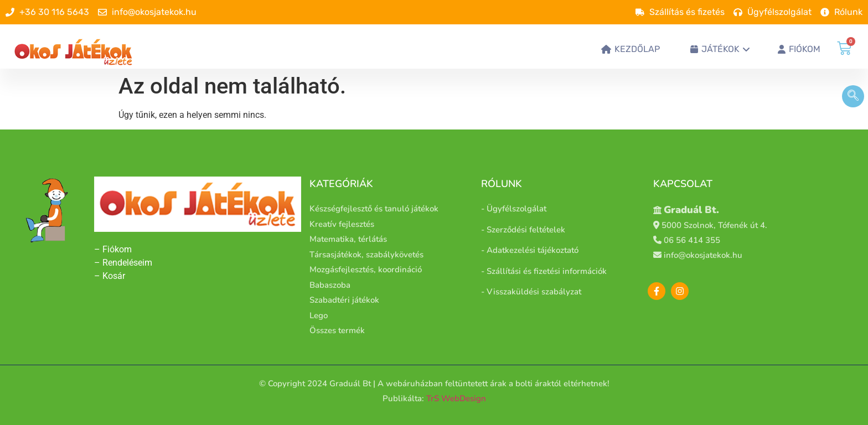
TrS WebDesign (456, 398)
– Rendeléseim (123, 263)
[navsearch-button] (853, 96)
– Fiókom (114, 249)
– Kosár (110, 276)
